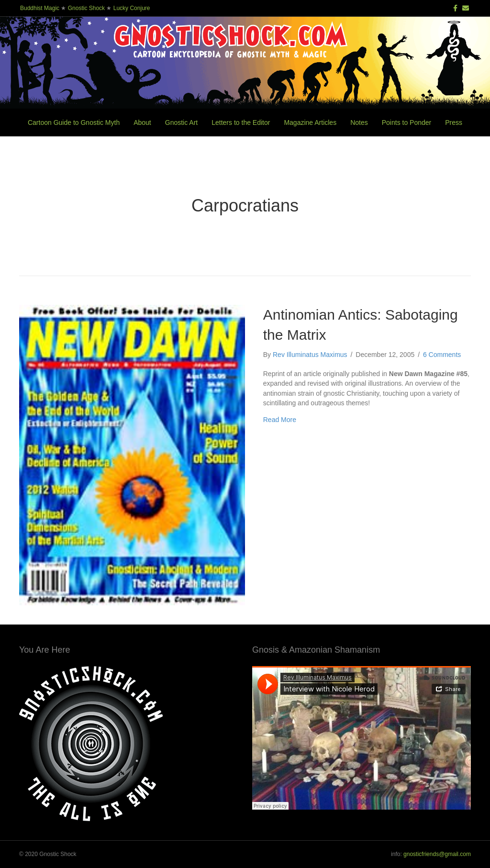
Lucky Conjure (132, 8)
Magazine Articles (310, 122)
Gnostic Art (181, 122)
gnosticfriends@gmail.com (437, 854)
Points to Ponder (407, 122)
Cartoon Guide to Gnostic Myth (74, 122)
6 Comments (442, 355)
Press (454, 122)
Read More (280, 420)
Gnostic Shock (86, 8)
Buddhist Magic (40, 8)
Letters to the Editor (241, 122)
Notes (359, 122)
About (142, 122)
